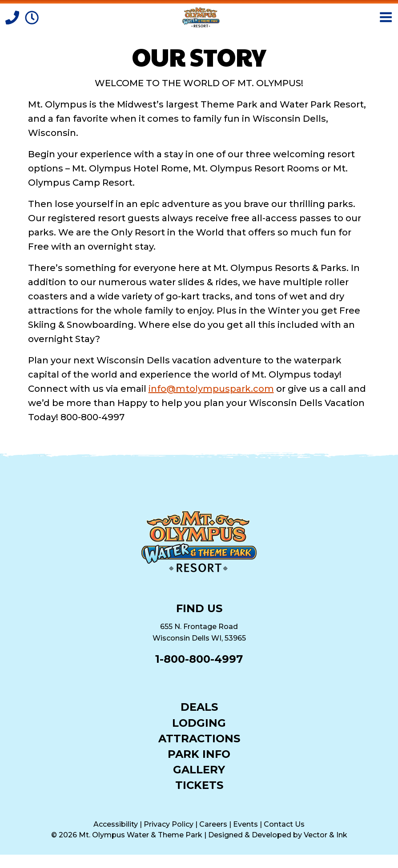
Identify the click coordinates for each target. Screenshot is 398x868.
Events (245, 824)
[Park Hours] (32, 17)
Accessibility (116, 824)
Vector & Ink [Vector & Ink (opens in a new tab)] (326, 835)
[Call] (13, 17)
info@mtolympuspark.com (211, 389)
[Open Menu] (386, 17)
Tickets (199, 785)
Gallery (199, 769)
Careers (213, 824)
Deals (199, 707)
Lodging (199, 723)
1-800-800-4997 (199, 659)
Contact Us (284, 824)
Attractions (199, 738)
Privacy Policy (169, 824)
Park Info (199, 754)
